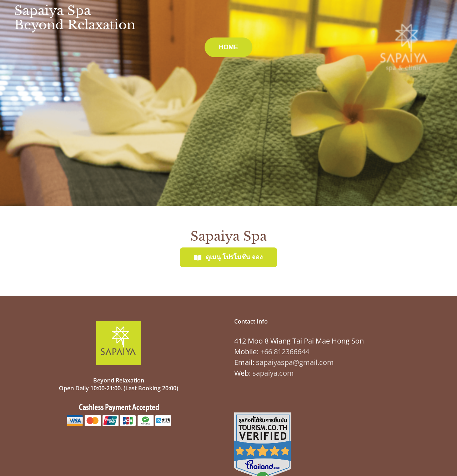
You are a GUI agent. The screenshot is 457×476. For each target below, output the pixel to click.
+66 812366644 (285, 352)
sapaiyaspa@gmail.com (295, 362)
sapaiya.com (273, 373)
